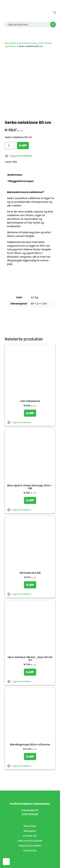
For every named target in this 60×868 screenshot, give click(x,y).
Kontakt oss (30, 836)
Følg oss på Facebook (30, 841)
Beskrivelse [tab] (15, 175)
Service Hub (30, 851)
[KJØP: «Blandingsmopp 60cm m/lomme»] (30, 757)
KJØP (23, 145)
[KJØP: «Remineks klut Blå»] (30, 585)
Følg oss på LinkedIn (30, 846)
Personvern (30, 826)
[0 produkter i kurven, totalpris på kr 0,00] (55, 12)
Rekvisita (17, 43)
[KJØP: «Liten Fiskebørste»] (30, 413)
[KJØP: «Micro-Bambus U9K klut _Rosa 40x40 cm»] (30, 672)
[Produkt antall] (10, 146)
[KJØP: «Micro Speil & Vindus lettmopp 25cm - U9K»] (30, 500)
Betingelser (30, 831)
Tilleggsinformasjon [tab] (21, 181)
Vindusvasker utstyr (34, 43)
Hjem (7, 43)
